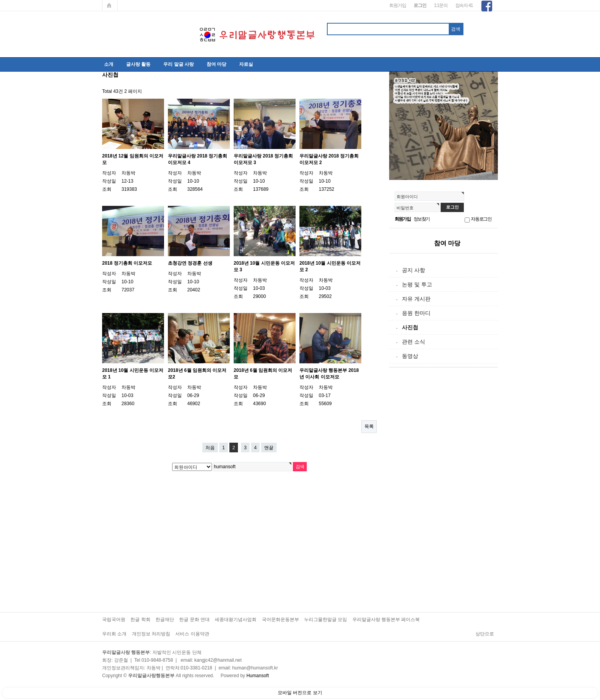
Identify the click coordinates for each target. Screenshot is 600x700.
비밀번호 (405, 208)
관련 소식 (414, 342)
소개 (109, 64)
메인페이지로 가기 (110, 5)
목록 (369, 426)
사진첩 (410, 327)
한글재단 (165, 620)
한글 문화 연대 (194, 620)
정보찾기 (421, 219)
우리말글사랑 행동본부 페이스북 (386, 620)
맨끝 (269, 448)
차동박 (128, 173)
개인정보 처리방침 (151, 634)
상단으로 (485, 634)
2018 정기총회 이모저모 (127, 263)
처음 (210, 448)
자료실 (246, 64)
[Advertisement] (447, 495)
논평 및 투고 (417, 284)
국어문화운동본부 (280, 620)
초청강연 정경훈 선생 (190, 263)
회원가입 (397, 5)
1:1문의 (441, 5)
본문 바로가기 (0, 0)
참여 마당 (216, 64)
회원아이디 (407, 197)
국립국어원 (114, 620)
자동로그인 (481, 219)
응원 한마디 (416, 313)
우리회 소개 (114, 634)
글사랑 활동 (138, 64)
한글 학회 (140, 620)
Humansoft (258, 676)
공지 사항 (414, 270)
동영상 (410, 356)
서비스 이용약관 (192, 634)
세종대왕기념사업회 (236, 620)
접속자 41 (464, 5)
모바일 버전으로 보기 (300, 693)
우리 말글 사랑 (179, 64)
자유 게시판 (416, 299)
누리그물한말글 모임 (326, 620)
